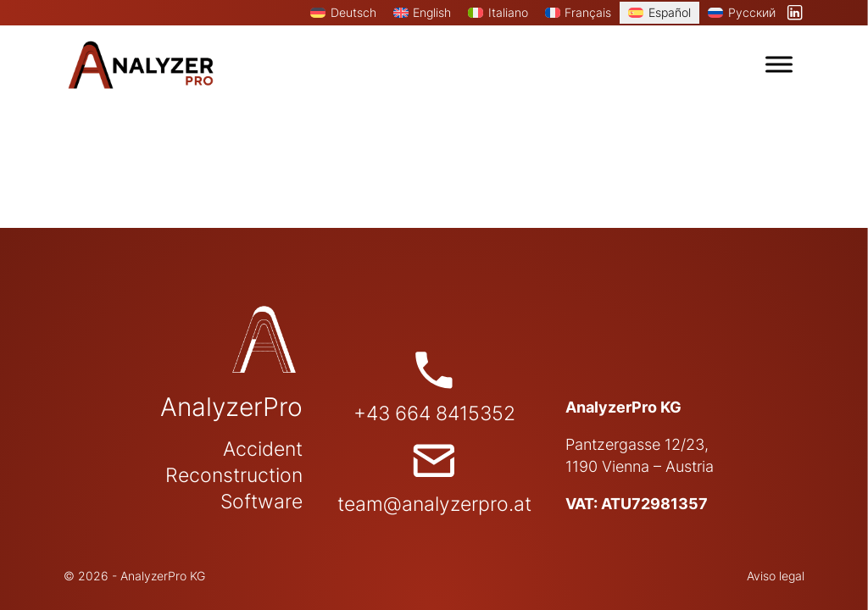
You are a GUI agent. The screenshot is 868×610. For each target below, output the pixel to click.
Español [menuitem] (670, 12)
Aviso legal (776, 576)
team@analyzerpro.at (434, 504)
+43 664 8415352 (434, 413)
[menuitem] (343, 13)
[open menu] (779, 64)
